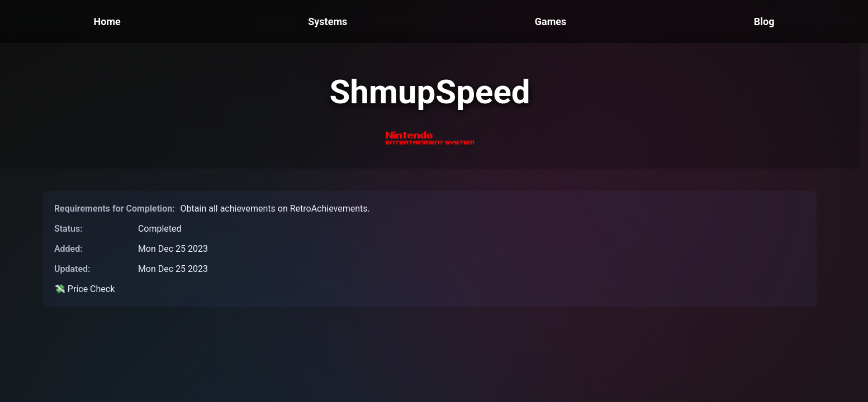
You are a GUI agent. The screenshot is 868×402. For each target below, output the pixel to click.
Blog (764, 21)
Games (551, 21)
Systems (328, 21)
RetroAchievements (329, 209)
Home (107, 21)
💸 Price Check (84, 289)
